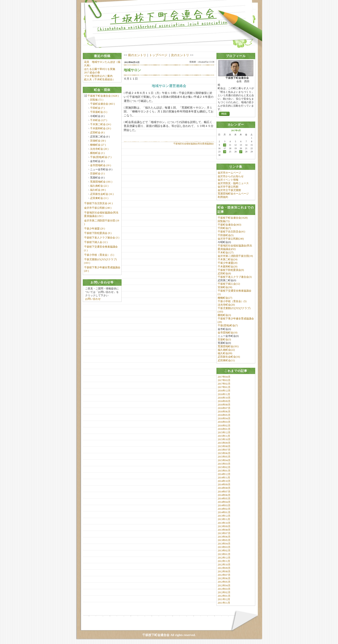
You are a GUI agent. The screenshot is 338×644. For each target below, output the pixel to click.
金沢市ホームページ (229, 173)
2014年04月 (224, 502)
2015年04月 (224, 460)
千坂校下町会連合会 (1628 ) (103, 96)
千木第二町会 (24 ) (101, 124)
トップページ (158, 55)
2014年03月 (224, 505)
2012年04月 (224, 586)
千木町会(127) (226, 253)
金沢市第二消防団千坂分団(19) (235, 256)
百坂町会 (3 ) (97, 174)
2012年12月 (224, 558)
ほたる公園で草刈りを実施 (100, 69)
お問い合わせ (93, 299)
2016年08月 (224, 405)
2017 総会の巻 (92, 73)
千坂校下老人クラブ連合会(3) (235, 277)
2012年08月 (224, 571)
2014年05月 (224, 499)
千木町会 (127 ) (99, 120)
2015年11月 (224, 436)
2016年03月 (224, 422)
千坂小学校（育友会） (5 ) (99, 255)
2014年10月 (224, 481)
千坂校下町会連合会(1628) (233, 218)
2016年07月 (224, 408)
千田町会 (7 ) (97, 108)
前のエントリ (137, 55)
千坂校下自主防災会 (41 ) (98, 203)
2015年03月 (224, 464)
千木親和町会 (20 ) (101, 128)
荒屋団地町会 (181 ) (101, 182)
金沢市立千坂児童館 (229, 190)
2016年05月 (224, 415)
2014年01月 (224, 512)
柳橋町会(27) (225, 298)
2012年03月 (224, 589)
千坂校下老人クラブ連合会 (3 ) (102, 238)
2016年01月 (224, 429)
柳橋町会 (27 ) (98, 145)
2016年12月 (224, 391)
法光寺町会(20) (226, 305)
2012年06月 (224, 578)
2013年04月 (224, 544)
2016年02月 (224, 426)
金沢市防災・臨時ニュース (233, 183)
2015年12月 (224, 432)
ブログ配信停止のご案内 (98, 76)
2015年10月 (224, 439)
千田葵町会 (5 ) (99, 112)
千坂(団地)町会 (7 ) (101, 157)
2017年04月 (224, 377)
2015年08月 (224, 446)
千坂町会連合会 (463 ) (102, 104)
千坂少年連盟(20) (228, 263)
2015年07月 (224, 450)
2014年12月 (224, 474)
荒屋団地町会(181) (228, 346)
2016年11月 (224, 394)
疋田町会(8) (224, 273)
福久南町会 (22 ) (99, 186)
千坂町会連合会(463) (229, 225)
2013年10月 (224, 523)
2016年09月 (224, 401)
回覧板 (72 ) (97, 100)
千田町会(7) (224, 228)
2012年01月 (224, 596)
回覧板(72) (224, 221)
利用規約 (223, 197)
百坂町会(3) (224, 339)
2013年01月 (224, 554)
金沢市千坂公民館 (228, 187)
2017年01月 (224, 387)
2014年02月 (224, 509)
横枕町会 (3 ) (97, 153)
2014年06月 (224, 495)
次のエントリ (180, 55)
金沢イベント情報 (228, 180)
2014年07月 (224, 492)
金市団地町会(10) (228, 333)
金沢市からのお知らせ (231, 176)
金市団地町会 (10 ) (101, 165)
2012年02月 (224, 592)
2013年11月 (224, 519)
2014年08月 (224, 488)
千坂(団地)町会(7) (228, 325)
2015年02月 (224, 467)
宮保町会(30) (225, 287)
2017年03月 (224, 380)
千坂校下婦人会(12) (229, 284)
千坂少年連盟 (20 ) (95, 229)
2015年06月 (224, 453)
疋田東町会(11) (226, 360)
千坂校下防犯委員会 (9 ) (98, 233)
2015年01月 (224, 471)
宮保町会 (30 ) (98, 141)
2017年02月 (224, 384)
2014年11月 (224, 478)
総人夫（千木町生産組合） (100, 79)
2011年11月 (224, 603)
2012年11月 (224, 561)
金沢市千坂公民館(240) (231, 239)
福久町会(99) (225, 353)
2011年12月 (224, 599)
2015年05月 (224, 457)
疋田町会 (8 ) (97, 133)
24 (225, 152)
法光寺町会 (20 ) (99, 149)
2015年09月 (224, 443)
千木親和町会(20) (228, 267)
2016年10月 (224, 398)
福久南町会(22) (226, 350)
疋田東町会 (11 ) (99, 198)
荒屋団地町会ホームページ (233, 194)
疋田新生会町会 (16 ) (102, 194)
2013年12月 (224, 516)
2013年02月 (224, 551)
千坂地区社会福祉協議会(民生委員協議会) (193, 144)
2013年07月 (224, 533)
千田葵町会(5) (226, 235)
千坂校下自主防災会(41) (231, 232)
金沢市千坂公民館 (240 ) (98, 208)
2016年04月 (224, 418)
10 (225, 145)
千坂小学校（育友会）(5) (232, 301)
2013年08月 (224, 530)
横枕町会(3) (224, 315)
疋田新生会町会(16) (229, 357)
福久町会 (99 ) (98, 190)
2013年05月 (224, 540)
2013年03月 (224, 547)
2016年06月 (224, 412)
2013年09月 (224, 526)
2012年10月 (224, 565)
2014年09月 (224, 485)
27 (241, 152)
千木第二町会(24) (228, 259)
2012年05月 (224, 582)
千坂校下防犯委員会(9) (231, 270)
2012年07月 (224, 575)
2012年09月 (224, 568)
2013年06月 (224, 537)
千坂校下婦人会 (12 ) (96, 242)
